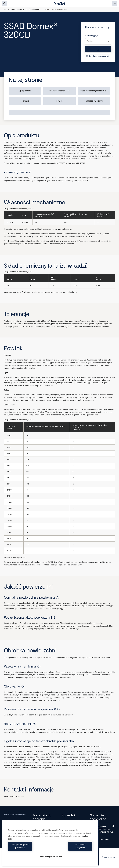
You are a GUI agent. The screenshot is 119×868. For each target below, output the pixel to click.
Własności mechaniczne (60, 91)
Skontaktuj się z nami (99, 839)
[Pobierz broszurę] (98, 49)
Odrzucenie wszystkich (72, 848)
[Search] (4, 3)
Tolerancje (25, 101)
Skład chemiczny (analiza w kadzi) (95, 91)
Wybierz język (92, 36)
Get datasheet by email (98, 56)
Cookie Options (108, 857)
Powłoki (59, 101)
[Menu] (115, 3)
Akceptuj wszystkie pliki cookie (29, 848)
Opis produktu (25, 91)
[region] (50, 844)
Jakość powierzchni (94, 101)
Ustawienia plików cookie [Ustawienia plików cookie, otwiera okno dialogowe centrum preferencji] (50, 856)
